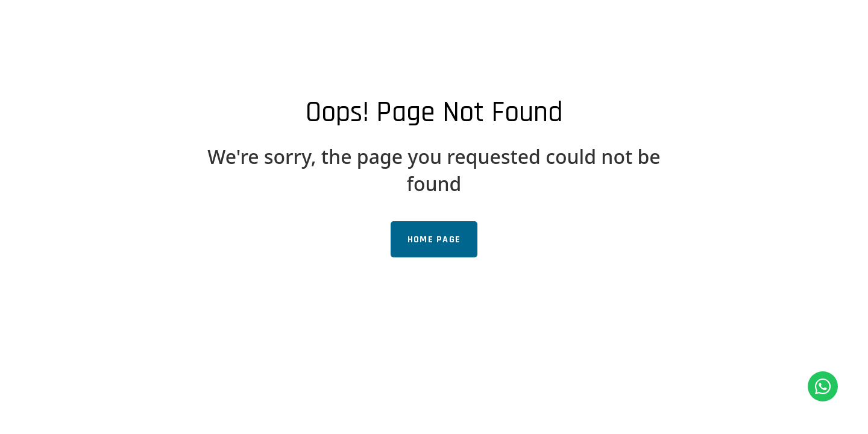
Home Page (434, 240)
